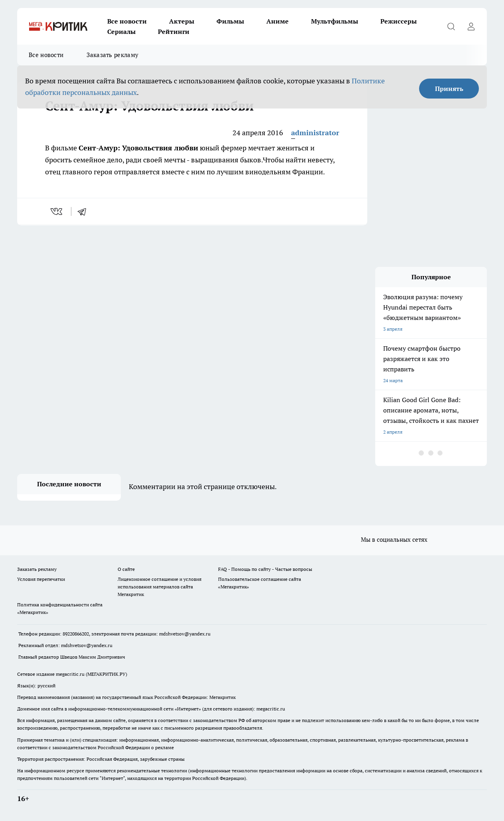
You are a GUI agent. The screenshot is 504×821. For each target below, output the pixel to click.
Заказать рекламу (112, 55)
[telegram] (85, 211)
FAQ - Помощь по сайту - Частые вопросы (265, 569)
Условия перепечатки (41, 579)
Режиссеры (399, 21)
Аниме (278, 21)
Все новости (127, 21)
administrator (315, 133)
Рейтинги (174, 32)
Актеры (182, 21)
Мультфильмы (335, 21)
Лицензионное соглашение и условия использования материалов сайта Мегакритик (159, 587)
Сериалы (121, 32)
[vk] (57, 211)
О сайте (126, 569)
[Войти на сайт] (471, 26)
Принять (449, 89)
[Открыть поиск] (451, 26)
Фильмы (230, 21)
